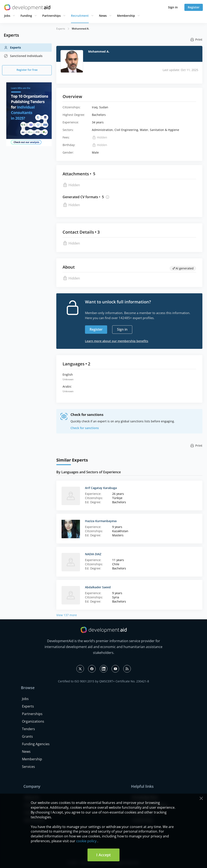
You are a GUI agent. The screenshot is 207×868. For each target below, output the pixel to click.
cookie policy (86, 841)
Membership (126, 16)
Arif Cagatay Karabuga (101, 488)
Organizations (33, 721)
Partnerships (51, 16)
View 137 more (67, 615)
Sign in (173, 7)
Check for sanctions (85, 428)
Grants (27, 736)
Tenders (28, 729)
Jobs (7, 16)
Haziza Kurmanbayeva (101, 521)
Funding (26, 16)
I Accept (103, 855)
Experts (12, 48)
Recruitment (80, 16)
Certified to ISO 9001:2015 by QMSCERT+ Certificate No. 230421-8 (103, 681)
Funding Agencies (36, 744)
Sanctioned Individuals (23, 56)
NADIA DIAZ (93, 554)
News (103, 16)
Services (28, 767)
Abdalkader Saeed (98, 587)
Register (194, 7)
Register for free (27, 70)
